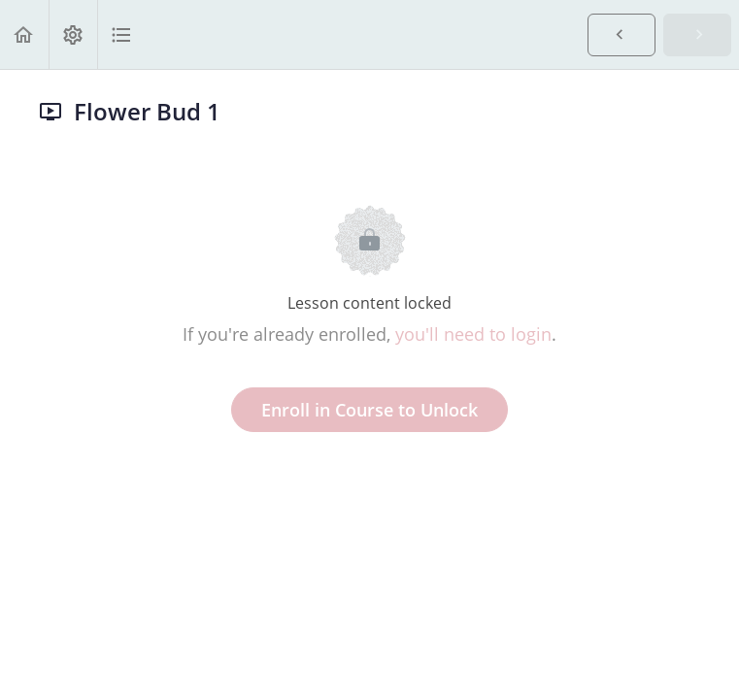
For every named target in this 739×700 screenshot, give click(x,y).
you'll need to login (473, 334)
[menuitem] (73, 34)
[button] (24, 34)
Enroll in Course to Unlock (369, 410)
